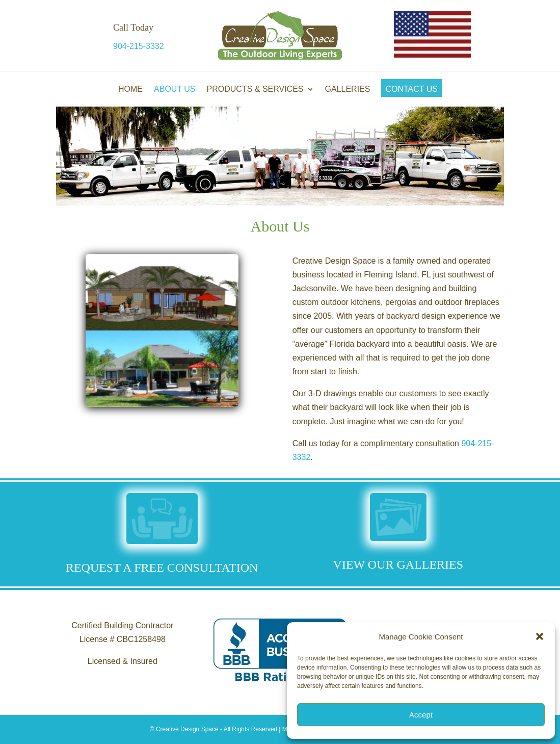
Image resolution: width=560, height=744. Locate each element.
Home (130, 89)
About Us (175, 89)
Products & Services (255, 89)
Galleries (348, 89)
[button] (540, 636)
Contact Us (411, 89)
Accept (421, 715)
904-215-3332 (139, 46)
